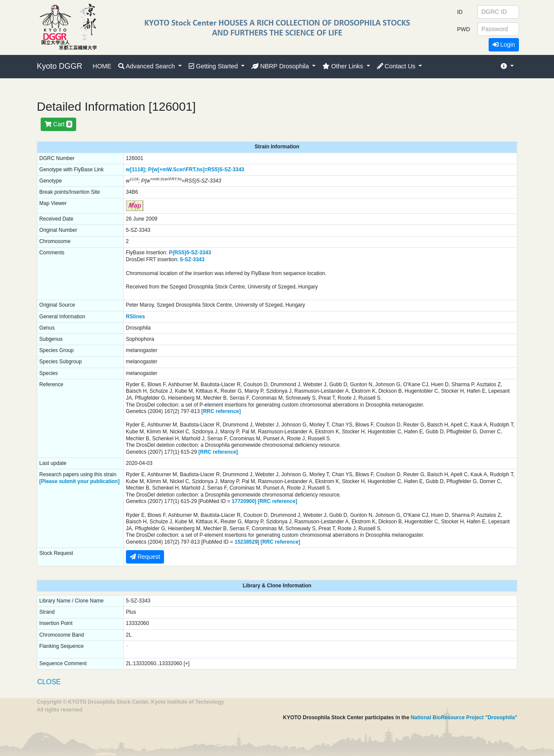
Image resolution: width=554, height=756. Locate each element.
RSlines (135, 317)
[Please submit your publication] (79, 481)
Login (504, 45)
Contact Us (397, 66)
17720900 (243, 501)
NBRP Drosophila (281, 66)
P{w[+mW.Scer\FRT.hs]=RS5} (184, 170)
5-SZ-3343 (232, 170)
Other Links (344, 66)
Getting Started (214, 66)
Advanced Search (147, 66)
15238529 (246, 542)
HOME (102, 66)
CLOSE (49, 682)
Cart (58, 124)
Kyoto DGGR (60, 66)
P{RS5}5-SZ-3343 (190, 253)
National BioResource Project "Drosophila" (464, 718)
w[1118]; (136, 170)
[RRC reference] (221, 411)
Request (145, 557)
